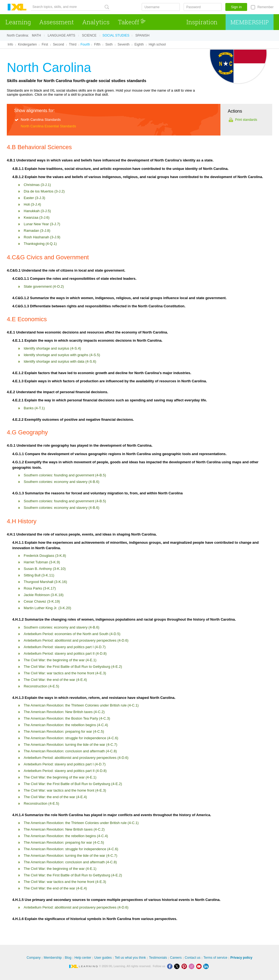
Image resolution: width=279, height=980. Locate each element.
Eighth (139, 44)
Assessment (57, 22)
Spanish (142, 35)
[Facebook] (171, 966)
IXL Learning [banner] (17, 7)
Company (34, 958)
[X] (178, 966)
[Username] (161, 7)
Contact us (192, 958)
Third (73, 44)
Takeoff (132, 22)
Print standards (246, 120)
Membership (250, 22)
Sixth (109, 44)
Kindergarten (27, 44)
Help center (83, 958)
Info (10, 44)
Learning (18, 22)
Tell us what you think (130, 958)
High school (157, 44)
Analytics (96, 22)
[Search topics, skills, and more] (71, 7)
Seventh (123, 44)
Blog (68, 958)
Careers (176, 958)
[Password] (203, 7)
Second (58, 44)
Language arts (61, 35)
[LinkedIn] (207, 966)
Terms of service (215, 958)
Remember (266, 7)
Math (36, 35)
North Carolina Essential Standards (48, 126)
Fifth (97, 44)
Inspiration (202, 22)
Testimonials (158, 958)
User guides (103, 958)
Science (89, 35)
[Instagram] (192, 966)
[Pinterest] (185, 966)
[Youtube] (200, 966)
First (45, 44)
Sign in (236, 7)
